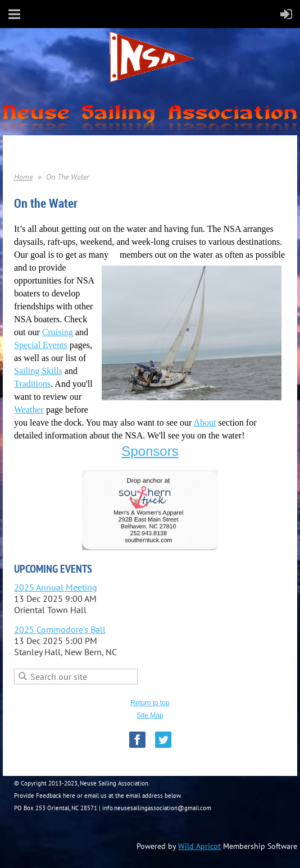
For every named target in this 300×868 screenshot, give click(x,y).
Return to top (150, 703)
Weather (29, 410)
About (205, 422)
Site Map (150, 715)
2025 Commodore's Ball (60, 629)
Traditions (32, 384)
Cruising (58, 332)
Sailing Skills (38, 371)
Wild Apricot (199, 846)
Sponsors (150, 451)
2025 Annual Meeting (56, 587)
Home (23, 177)
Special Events (41, 345)
